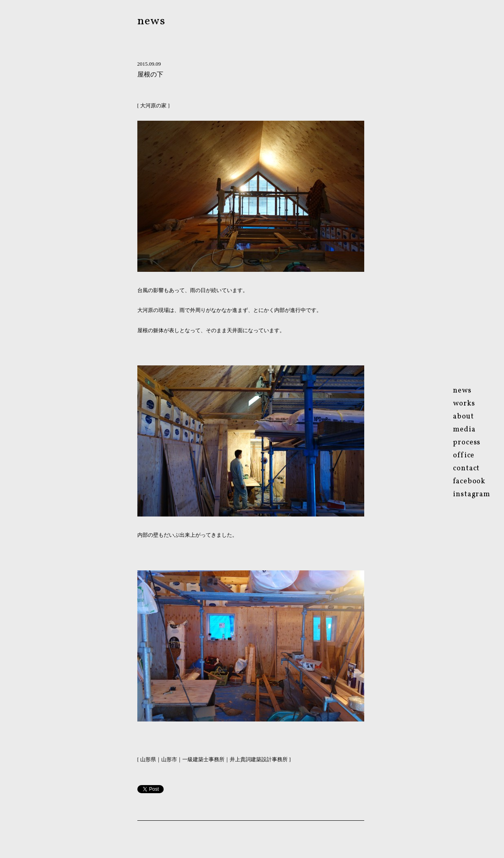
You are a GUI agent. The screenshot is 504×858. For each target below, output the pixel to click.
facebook (469, 481)
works (464, 404)
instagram (472, 494)
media (464, 430)
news (152, 21)
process (467, 443)
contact (466, 468)
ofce (464, 456)
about (463, 417)
